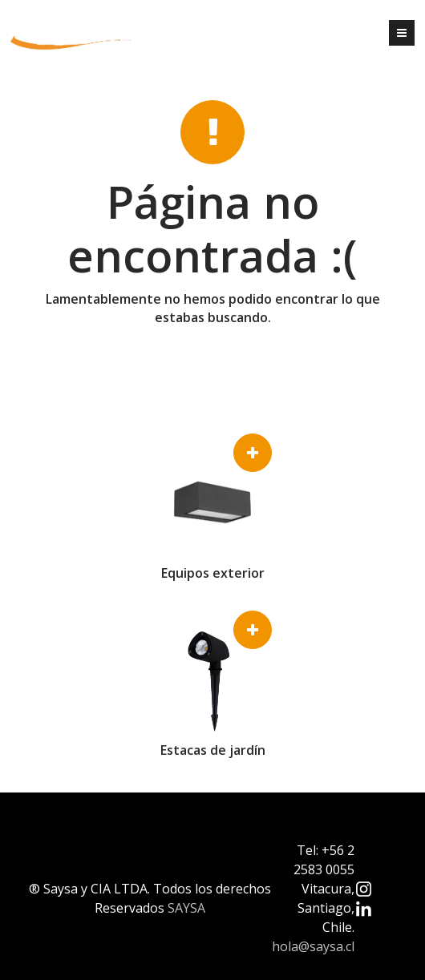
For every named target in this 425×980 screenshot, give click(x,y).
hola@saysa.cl (313, 946)
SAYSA (186, 908)
